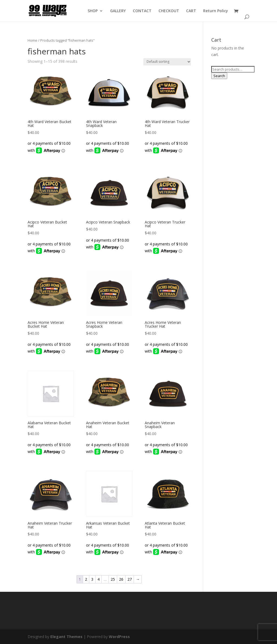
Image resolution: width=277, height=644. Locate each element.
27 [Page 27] (130, 579)
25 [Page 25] (113, 579)
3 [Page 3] (92, 579)
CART (191, 11)
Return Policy (216, 11)
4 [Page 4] (98, 579)
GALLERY (118, 11)
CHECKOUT (169, 11)
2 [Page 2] (86, 579)
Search (219, 76)
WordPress (119, 637)
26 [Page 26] (121, 579)
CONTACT (142, 11)
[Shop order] (167, 62)
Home (32, 40)
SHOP (93, 11)
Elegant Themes (66, 637)
